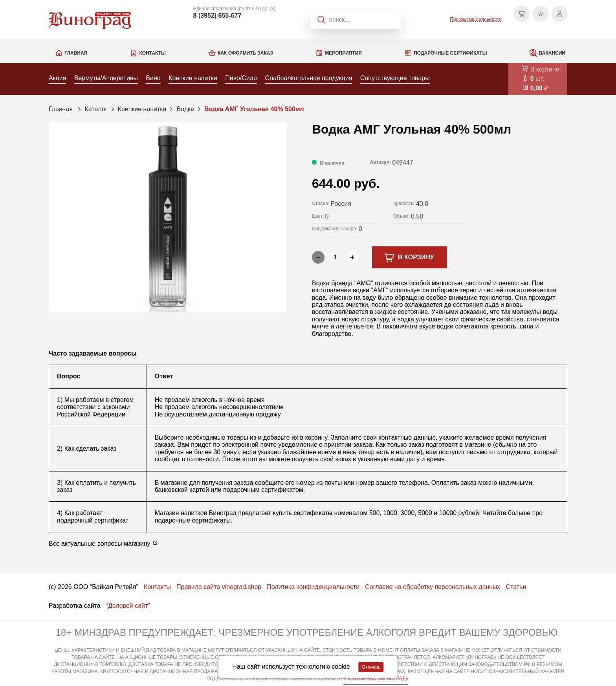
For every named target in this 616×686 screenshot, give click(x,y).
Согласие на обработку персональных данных (433, 587)
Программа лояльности (476, 19)
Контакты (152, 53)
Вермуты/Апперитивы (106, 78)
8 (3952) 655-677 (217, 16)
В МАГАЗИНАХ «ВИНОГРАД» (376, 679)
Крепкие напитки (193, 78)
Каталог (96, 109)
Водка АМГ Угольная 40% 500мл (254, 109)
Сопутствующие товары (395, 78)
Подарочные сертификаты (450, 53)
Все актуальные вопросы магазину (103, 543)
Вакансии (552, 53)
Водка (185, 109)
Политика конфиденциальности (313, 587)
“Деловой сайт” (128, 606)
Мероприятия (343, 53)
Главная (76, 53)
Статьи (516, 587)
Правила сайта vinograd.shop (219, 587)
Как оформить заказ (245, 53)
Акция (57, 78)
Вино (153, 78)
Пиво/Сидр (241, 78)
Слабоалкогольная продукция (308, 78)
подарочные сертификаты (193, 520)
